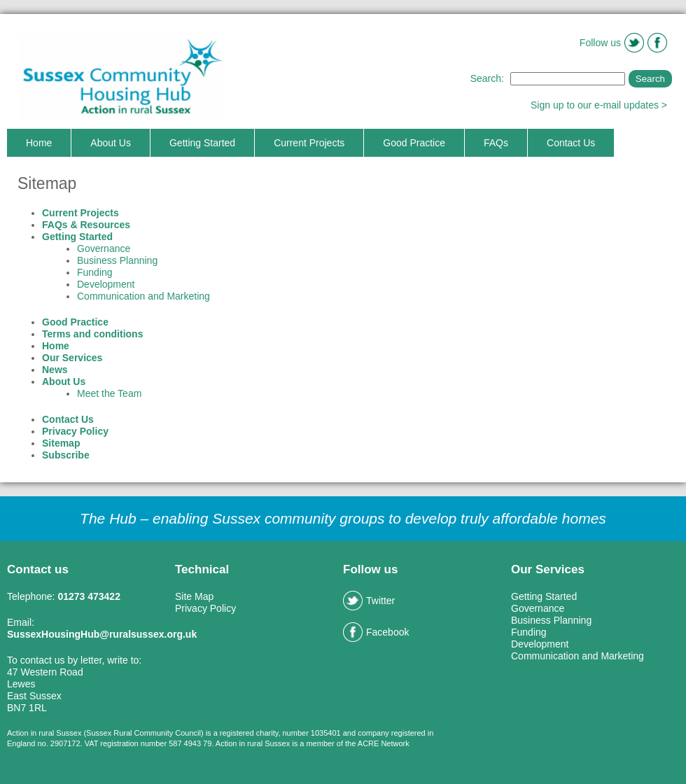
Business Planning (117, 260)
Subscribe (66, 455)
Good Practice (414, 143)
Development (106, 284)
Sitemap (61, 443)
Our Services (72, 358)
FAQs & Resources (86, 225)
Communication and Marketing (143, 296)
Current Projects (309, 143)
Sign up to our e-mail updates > (599, 105)
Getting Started (202, 143)
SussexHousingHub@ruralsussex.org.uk (102, 634)
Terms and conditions (92, 334)
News (55, 370)
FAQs (496, 143)
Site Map (194, 596)
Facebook (376, 632)
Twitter (369, 601)
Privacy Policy (75, 431)
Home (39, 143)
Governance (104, 248)
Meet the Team (109, 393)
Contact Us (571, 143)
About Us (111, 143)
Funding (95, 272)
